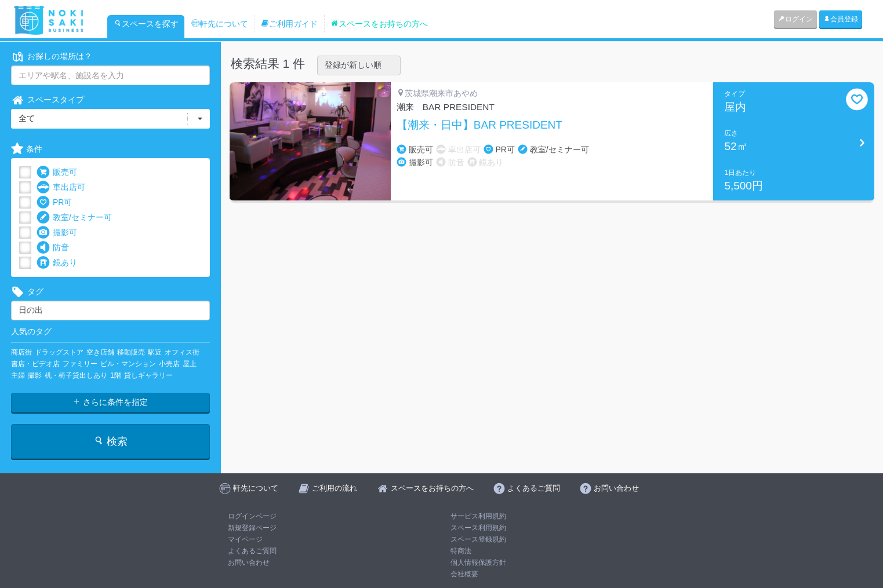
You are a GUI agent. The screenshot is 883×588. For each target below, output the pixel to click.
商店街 (21, 352)
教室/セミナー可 (74, 218)
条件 (27, 149)
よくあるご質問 (252, 551)
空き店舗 (100, 352)
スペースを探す (146, 24)
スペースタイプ (48, 100)
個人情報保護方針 (478, 563)
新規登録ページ (252, 528)
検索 (110, 441)
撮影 (35, 375)
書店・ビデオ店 (35, 364)
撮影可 (57, 233)
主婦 (18, 375)
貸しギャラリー (148, 375)
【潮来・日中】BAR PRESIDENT (479, 125)
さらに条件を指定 (110, 402)
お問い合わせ (249, 563)
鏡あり (57, 263)
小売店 (169, 364)
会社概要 (464, 574)
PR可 (54, 202)
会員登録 (841, 19)
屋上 (190, 364)
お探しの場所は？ (52, 56)
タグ (27, 292)
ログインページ (252, 516)
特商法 (461, 551)
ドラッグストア (59, 352)
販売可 (57, 172)
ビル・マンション (128, 364)
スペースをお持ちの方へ (379, 24)
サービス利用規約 (478, 516)
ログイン (795, 19)
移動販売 (131, 352)
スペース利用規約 (478, 528)
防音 (53, 248)
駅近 (155, 352)
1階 (116, 375)
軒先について (220, 24)
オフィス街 (182, 352)
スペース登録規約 (478, 539)
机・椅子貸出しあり (76, 375)
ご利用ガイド (289, 24)
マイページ (245, 539)
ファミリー (80, 364)
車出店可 (61, 187)
